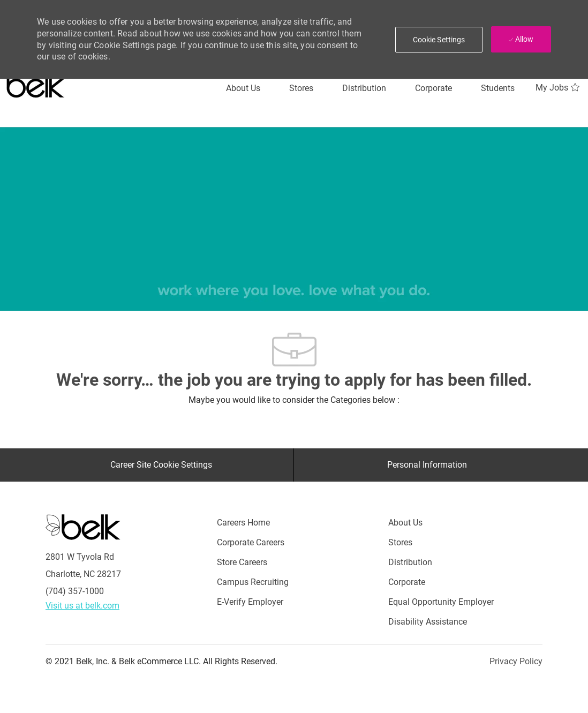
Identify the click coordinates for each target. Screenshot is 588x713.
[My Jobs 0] (559, 88)
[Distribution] (364, 88)
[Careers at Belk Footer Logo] (83, 527)
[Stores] (301, 88)
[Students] (498, 88)
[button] (439, 40)
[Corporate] (434, 88)
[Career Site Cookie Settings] (161, 465)
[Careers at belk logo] (36, 83)
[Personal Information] (427, 465)
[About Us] (243, 88)
